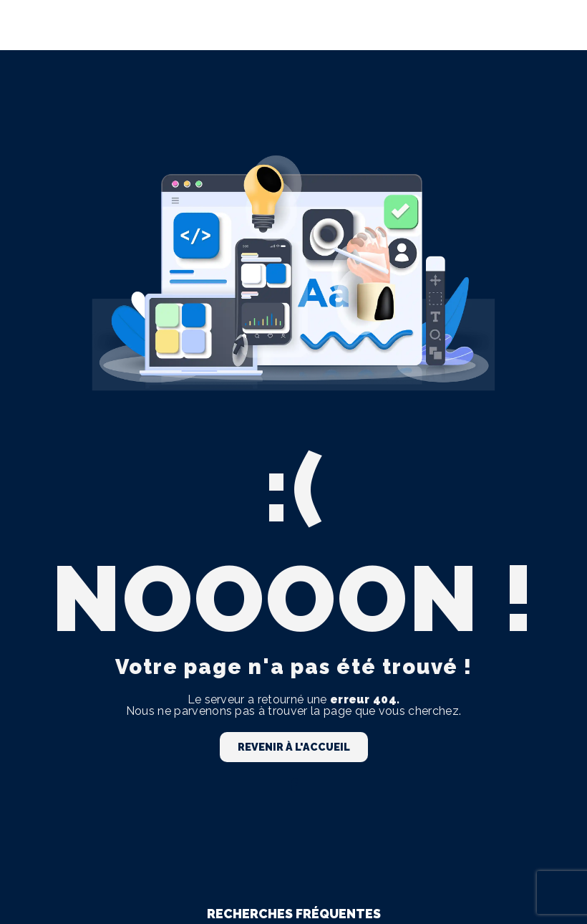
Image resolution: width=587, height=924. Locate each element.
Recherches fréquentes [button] (294, 914)
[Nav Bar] (553, 25)
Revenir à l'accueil (294, 747)
